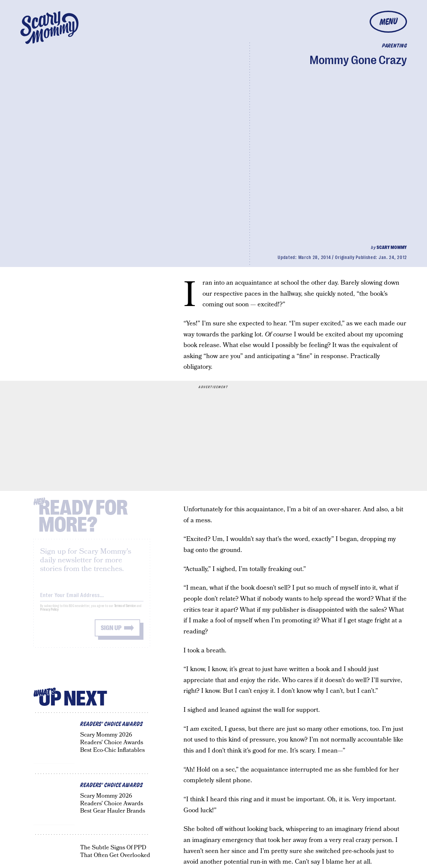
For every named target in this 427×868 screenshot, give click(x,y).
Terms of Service (125, 611)
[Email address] (92, 599)
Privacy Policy (49, 615)
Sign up (111, 633)
